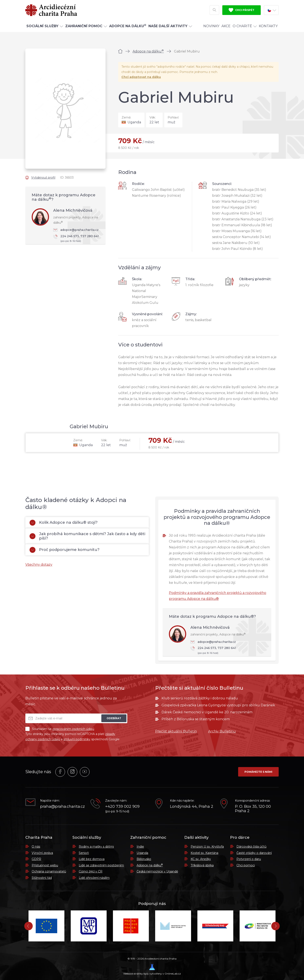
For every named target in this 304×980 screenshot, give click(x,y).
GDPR (36, 859)
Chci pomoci (246, 865)
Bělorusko (144, 859)
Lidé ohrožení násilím (94, 878)
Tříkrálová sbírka (202, 865)
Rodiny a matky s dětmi (96, 847)
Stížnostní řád (42, 878)
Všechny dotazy (39, 565)
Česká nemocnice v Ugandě (157, 871)
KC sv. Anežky (201, 859)
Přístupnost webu (45, 865)
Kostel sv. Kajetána (204, 853)
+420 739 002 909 (122, 807)
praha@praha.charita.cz (62, 807)
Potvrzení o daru (249, 859)
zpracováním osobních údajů (73, 729)
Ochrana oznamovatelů (49, 871)
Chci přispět (242, 10)
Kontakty (268, 26)
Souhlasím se (60, 729)
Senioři (84, 853)
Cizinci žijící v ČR (91, 871)
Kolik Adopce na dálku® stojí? (64, 523)
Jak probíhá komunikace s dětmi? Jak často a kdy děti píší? (87, 536)
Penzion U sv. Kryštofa (207, 847)
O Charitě (245, 26)
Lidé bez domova (92, 859)
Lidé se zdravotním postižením (101, 865)
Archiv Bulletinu (222, 731)
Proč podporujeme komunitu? (64, 550)
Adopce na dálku (148, 51)
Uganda (142, 853)
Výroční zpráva (42, 853)
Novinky (211, 26)
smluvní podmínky (77, 739)
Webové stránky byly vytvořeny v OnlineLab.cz (152, 970)
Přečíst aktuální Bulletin (176, 731)
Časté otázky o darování (254, 853)
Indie (140, 847)
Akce (226, 26)
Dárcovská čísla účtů (251, 847)
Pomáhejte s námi (258, 772)
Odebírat (114, 718)
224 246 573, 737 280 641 (77, 239)
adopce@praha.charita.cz (76, 230)
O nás (36, 847)
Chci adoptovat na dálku (141, 77)
